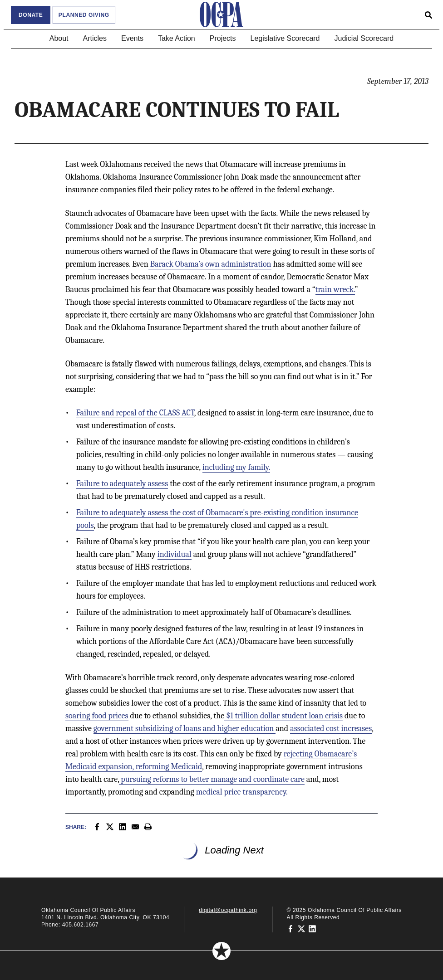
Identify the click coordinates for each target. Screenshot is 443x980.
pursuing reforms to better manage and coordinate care (212, 779)
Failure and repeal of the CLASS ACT (135, 413)
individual (175, 554)
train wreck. (335, 290)
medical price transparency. (241, 792)
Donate (31, 15)
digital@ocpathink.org (228, 910)
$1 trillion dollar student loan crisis (283, 716)
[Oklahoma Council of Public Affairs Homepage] (221, 15)
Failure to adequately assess (122, 484)
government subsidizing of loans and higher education (185, 729)
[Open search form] (428, 15)
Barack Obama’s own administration (210, 264)
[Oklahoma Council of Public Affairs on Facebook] (290, 928)
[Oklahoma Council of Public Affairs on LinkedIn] (312, 928)
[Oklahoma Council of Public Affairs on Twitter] (301, 928)
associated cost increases (331, 729)
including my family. (236, 467)
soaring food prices (97, 716)
